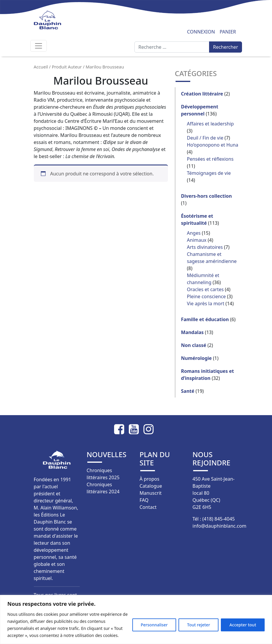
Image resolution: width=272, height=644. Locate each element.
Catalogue (151, 486)
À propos (150, 479)
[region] (136, 619)
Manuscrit (151, 493)
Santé (188, 391)
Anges (194, 233)
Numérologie (197, 358)
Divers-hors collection (207, 196)
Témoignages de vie (209, 173)
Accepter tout (243, 625)
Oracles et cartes (205, 289)
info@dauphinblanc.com (220, 526)
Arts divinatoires (205, 247)
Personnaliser (154, 625)
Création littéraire (202, 94)
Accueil (41, 67)
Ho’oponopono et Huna (213, 145)
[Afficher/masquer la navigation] (39, 46)
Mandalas (192, 332)
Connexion (201, 32)
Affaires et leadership (211, 124)
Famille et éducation (205, 319)
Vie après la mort (206, 303)
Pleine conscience (206, 296)
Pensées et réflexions (210, 159)
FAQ (144, 500)
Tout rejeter (198, 625)
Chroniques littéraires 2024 (103, 488)
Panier (228, 32)
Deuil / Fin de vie (205, 138)
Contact (148, 507)
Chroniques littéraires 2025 (103, 474)
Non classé (194, 345)
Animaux (197, 240)
